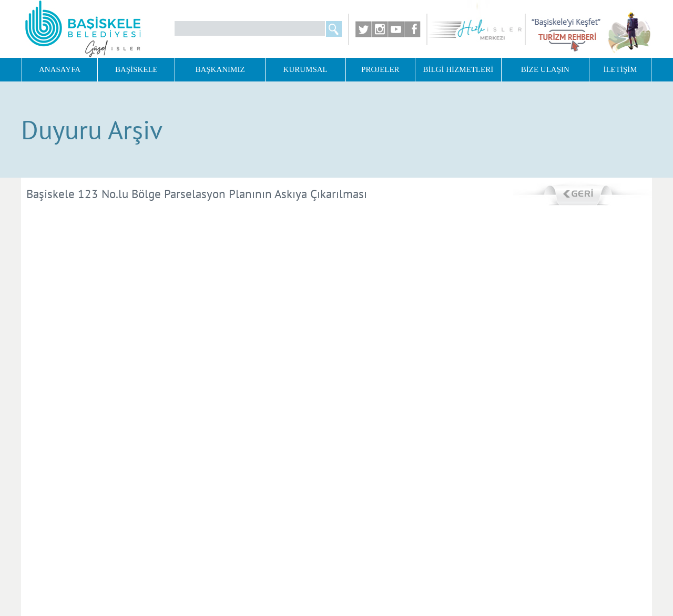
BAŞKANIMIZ (220, 69)
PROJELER (380, 69)
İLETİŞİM (620, 69)
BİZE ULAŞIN (545, 69)
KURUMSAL (305, 69)
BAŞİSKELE (136, 69)
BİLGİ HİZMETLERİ (458, 69)
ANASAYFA (60, 69)
